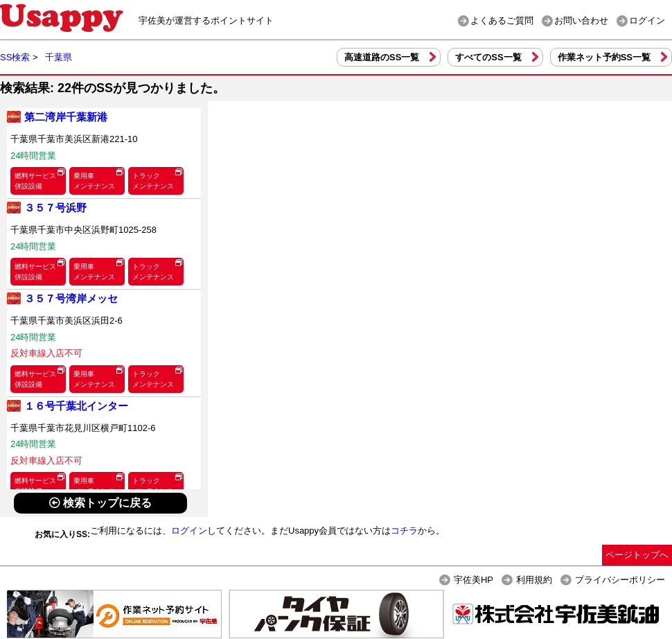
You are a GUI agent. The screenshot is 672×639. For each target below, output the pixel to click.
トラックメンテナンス (153, 181)
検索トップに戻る (100, 503)
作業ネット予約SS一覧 (604, 57)
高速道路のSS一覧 (382, 57)
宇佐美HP (474, 580)
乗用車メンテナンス (94, 181)
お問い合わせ (581, 20)
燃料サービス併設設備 (35, 181)
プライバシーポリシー (620, 580)
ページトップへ (637, 555)
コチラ (404, 531)
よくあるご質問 (502, 20)
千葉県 (59, 57)
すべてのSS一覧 (488, 57)
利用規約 (534, 580)
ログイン (647, 20)
